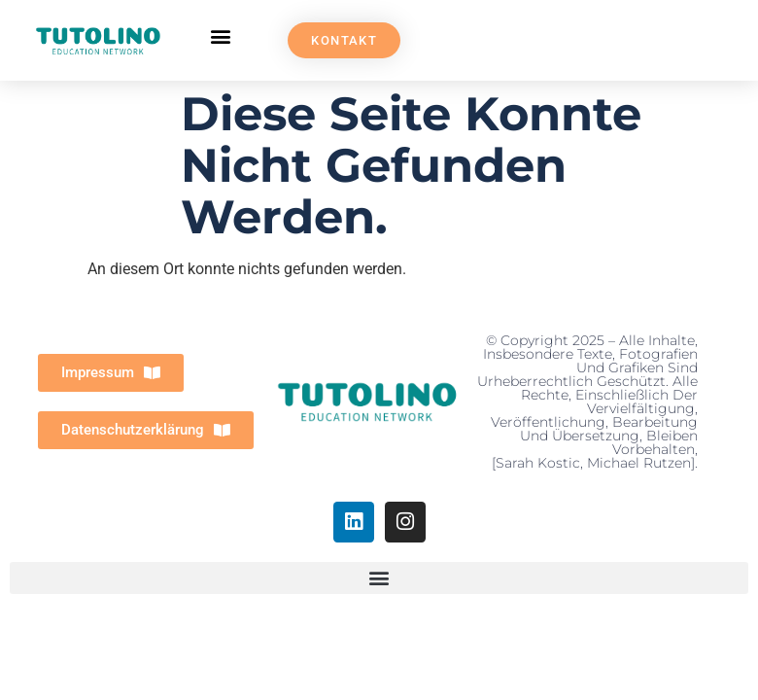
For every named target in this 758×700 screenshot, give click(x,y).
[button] (221, 35)
